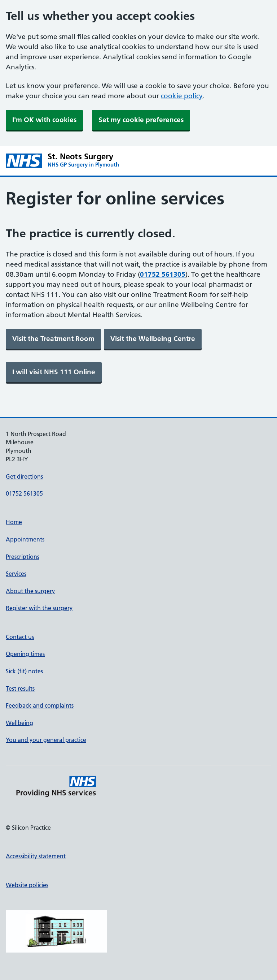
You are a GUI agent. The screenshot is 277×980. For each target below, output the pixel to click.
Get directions (24, 476)
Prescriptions (23, 557)
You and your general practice (46, 740)
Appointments (25, 539)
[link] (53, 339)
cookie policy (182, 96)
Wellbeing (19, 723)
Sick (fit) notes (24, 671)
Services (16, 574)
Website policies (27, 885)
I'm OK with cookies (44, 120)
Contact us (20, 637)
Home (14, 522)
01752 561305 (24, 493)
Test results (20, 688)
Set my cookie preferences (141, 120)
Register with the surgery (39, 608)
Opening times (25, 654)
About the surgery (30, 591)
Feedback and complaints (40, 705)
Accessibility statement (36, 856)
